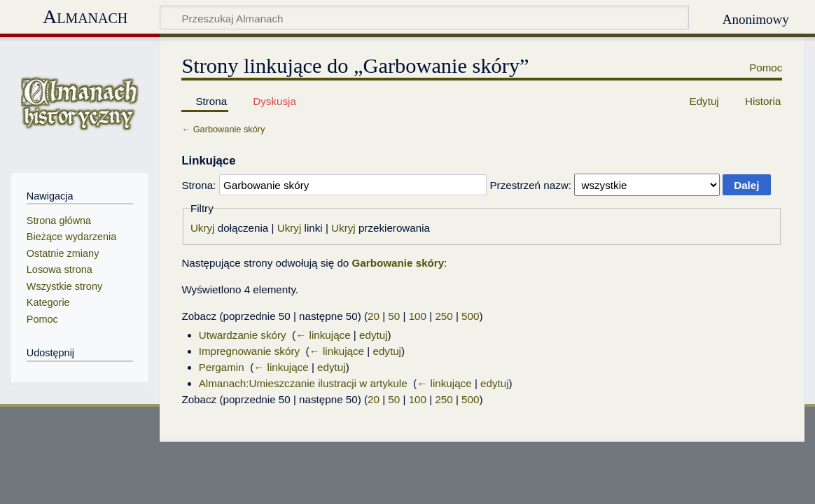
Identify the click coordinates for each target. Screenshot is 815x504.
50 (394, 316)
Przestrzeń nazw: (530, 185)
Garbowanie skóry (229, 129)
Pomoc (766, 68)
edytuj (374, 335)
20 (374, 316)
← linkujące (323, 335)
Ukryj (203, 228)
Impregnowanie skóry (249, 351)
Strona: (198, 185)
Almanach (85, 16)
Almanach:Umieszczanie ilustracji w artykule (303, 383)
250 (444, 316)
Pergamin (222, 367)
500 (470, 316)
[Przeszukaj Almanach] (424, 17)
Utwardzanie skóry (243, 335)
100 (418, 316)
